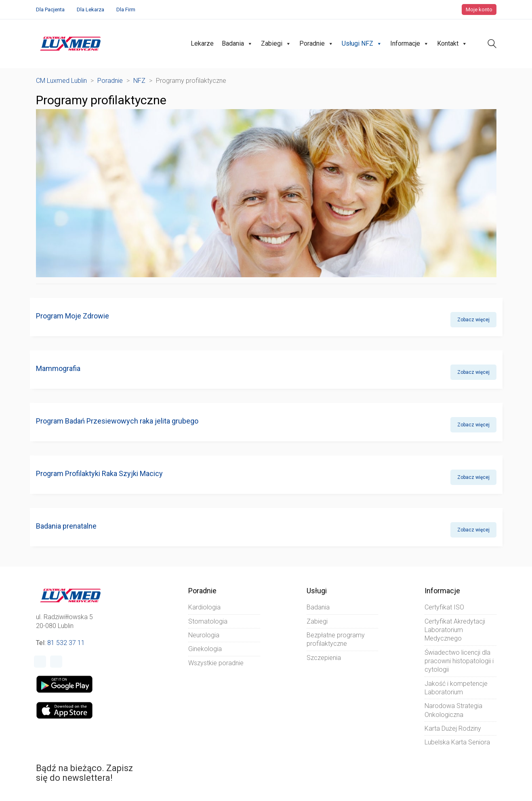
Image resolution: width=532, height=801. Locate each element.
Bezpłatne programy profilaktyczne (336, 639)
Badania (237, 44)
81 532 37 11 (66, 643)
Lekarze (202, 43)
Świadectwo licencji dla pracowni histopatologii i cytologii (459, 661)
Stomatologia (208, 621)
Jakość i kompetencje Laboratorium (456, 688)
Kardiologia (204, 607)
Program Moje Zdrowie (73, 316)
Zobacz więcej (473, 320)
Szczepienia (324, 658)
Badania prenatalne (66, 526)
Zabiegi (276, 44)
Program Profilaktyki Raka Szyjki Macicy (99, 473)
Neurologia (204, 635)
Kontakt (452, 44)
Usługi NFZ (362, 44)
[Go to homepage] (70, 44)
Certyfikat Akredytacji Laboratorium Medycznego (455, 630)
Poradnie (316, 44)
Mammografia (58, 368)
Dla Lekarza (90, 9)
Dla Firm (126, 9)
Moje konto (479, 9)
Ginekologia (205, 649)
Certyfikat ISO (444, 607)
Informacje (410, 44)
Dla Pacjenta (50, 9)
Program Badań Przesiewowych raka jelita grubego (117, 421)
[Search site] (492, 45)
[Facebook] (40, 662)
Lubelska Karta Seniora (457, 742)
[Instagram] (56, 662)
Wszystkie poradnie (216, 663)
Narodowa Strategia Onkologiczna (453, 710)
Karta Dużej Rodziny (453, 728)
